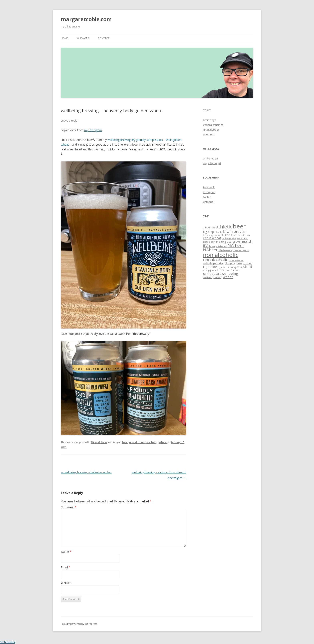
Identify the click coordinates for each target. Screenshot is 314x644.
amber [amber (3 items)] (207, 228)
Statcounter (8, 642)
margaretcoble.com (86, 19)
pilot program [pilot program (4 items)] (233, 263)
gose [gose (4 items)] (228, 242)
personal (209, 134)
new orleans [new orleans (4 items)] (241, 250)
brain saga (210, 120)
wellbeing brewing (119, 140)
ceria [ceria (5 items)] (229, 235)
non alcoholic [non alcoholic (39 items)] (221, 255)
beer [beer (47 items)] (239, 226)
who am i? (83, 38)
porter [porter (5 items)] (247, 263)
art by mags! (210, 158)
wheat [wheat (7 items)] (228, 277)
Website (66, 583)
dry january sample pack (147, 140)
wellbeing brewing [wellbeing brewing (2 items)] (213, 277)
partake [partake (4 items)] (218, 263)
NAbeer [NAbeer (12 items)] (210, 250)
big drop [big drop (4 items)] (208, 232)
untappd (208, 202)
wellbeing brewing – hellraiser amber (86, 472)
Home (64, 38)
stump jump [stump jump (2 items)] (209, 270)
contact (104, 38)
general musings (213, 125)
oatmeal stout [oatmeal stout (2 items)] (236, 261)
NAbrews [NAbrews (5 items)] (225, 250)
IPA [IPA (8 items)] (206, 246)
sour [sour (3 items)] (239, 267)
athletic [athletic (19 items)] (224, 227)
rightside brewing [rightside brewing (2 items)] (227, 267)
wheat (163, 442)
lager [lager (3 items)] (212, 246)
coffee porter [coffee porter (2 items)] (229, 238)
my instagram (93, 130)
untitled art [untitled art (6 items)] (212, 273)
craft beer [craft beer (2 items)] (243, 238)
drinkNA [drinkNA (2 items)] (220, 242)
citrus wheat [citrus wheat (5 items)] (212, 238)
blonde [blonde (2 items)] (218, 232)
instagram (209, 192)
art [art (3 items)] (213, 228)
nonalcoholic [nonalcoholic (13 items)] (216, 260)
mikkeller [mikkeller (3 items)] (221, 246)
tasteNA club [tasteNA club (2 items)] (232, 270)
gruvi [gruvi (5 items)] (236, 241)
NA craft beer (99, 442)
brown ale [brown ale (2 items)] (219, 235)
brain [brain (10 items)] (228, 231)
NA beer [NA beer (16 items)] (236, 245)
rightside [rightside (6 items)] (210, 267)
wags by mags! (212, 163)
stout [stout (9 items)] (248, 266)
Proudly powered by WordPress (79, 624)
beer (125, 442)
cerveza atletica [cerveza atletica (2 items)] (241, 235)
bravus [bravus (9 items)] (240, 231)
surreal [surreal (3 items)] (221, 270)
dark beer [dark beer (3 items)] (209, 242)
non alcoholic (137, 442)
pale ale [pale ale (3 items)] (208, 263)
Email (66, 567)
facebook (209, 187)
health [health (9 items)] (246, 241)
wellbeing (152, 442)
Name (66, 552)
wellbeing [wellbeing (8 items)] (230, 273)
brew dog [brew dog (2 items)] (208, 235)
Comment (69, 507)
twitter (207, 197)
